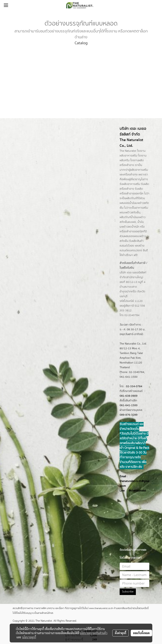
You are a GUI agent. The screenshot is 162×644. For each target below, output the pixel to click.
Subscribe (128, 592)
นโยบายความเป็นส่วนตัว (94, 633)
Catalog (81, 43)
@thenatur (135, 491)
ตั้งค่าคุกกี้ (121, 633)
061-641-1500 (129, 405)
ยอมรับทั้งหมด (141, 633)
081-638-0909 (129, 396)
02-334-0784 (134, 386)
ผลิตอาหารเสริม (139, 170)
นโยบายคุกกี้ (29, 637)
